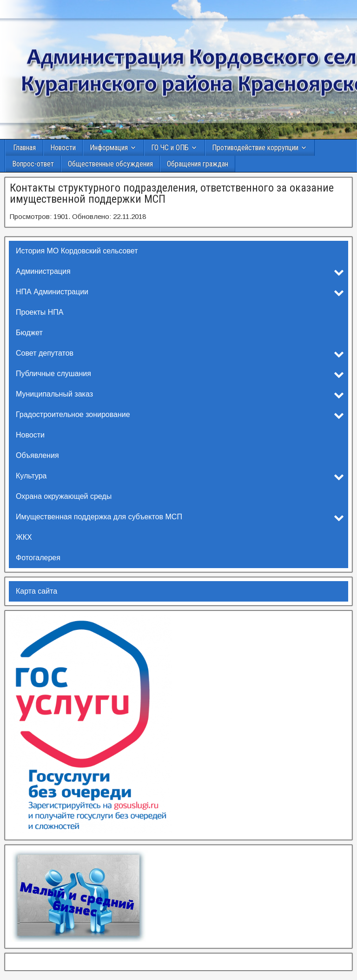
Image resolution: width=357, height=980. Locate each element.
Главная (24, 148)
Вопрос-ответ (33, 164)
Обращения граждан (198, 164)
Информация (109, 148)
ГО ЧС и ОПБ (170, 148)
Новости (63, 148)
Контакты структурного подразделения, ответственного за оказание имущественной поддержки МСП (172, 193)
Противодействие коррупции (255, 148)
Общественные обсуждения (110, 164)
